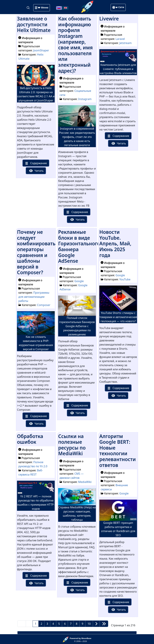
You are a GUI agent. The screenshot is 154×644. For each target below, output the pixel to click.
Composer (44, 305)
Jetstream (126, 43)
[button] (42, 8)
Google (79, 281)
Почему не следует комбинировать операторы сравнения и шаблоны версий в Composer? (36, 252)
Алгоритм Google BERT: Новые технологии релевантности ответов (117, 451)
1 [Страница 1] (36, 624)
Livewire (109, 19)
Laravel (120, 39)
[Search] (28, 8)
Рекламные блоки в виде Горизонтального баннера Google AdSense (79, 246)
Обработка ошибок (30, 439)
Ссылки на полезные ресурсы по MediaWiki (72, 445)
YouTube (125, 279)
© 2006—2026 (81, 640)
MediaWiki (85, 482)
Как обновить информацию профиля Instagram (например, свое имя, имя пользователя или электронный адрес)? (75, 45)
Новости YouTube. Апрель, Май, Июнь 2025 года (115, 243)
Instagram (85, 99)
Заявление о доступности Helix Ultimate (34, 24)
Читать (36, 171)
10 (89, 624)
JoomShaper (41, 50)
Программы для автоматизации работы (34, 297)
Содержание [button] (35, 163)
